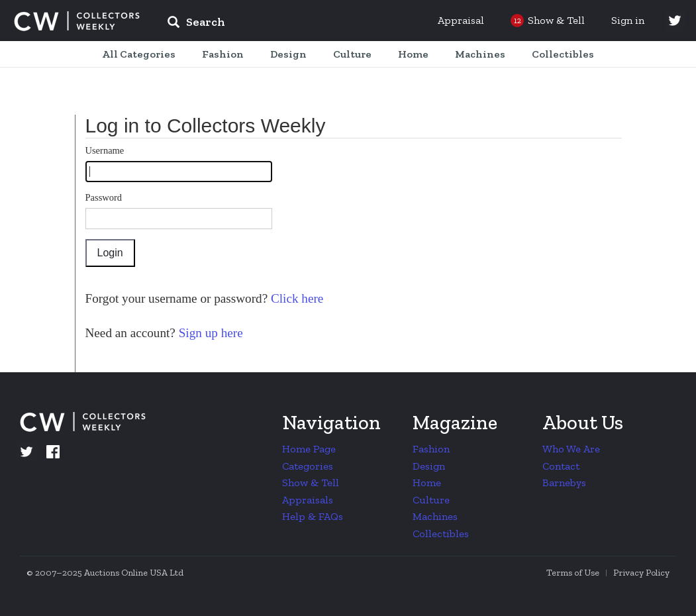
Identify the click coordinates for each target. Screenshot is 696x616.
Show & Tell (311, 483)
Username (105, 150)
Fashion (431, 449)
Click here (295, 298)
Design (429, 466)
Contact (561, 466)
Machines (435, 516)
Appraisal (461, 20)
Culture (431, 500)
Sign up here (209, 333)
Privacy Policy (641, 573)
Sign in (628, 20)
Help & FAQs (313, 516)
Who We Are (571, 449)
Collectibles (441, 534)
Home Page (309, 449)
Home (427, 483)
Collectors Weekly (77, 21)
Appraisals (308, 500)
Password (104, 197)
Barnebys (564, 483)
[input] (292, 24)
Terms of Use (573, 573)
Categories (308, 466)
